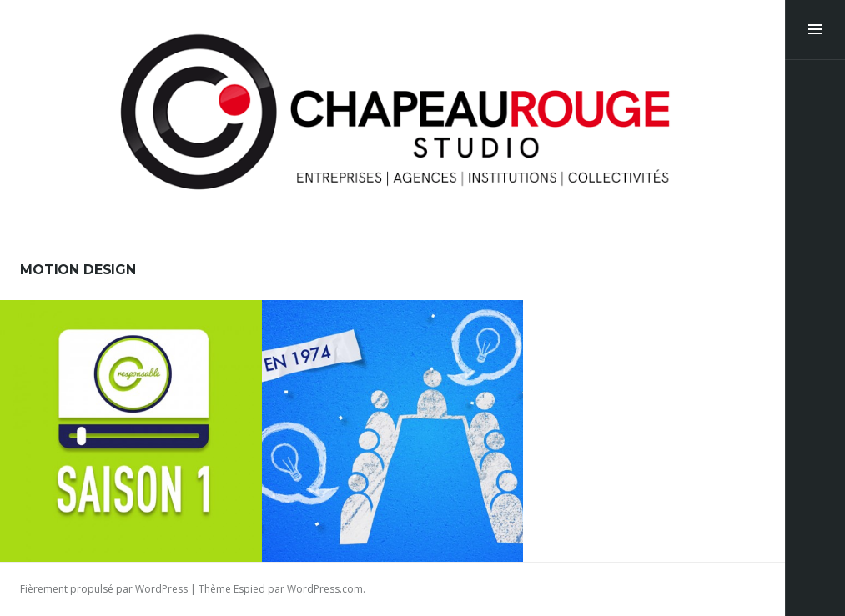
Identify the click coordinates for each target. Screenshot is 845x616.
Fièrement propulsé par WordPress (104, 589)
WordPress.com (325, 589)
